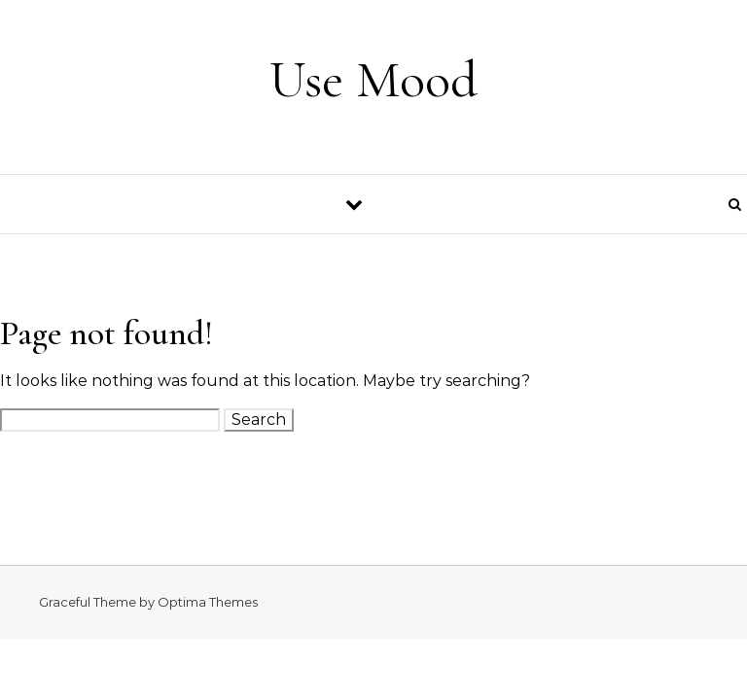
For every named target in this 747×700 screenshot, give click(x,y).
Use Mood (373, 79)
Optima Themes (208, 602)
